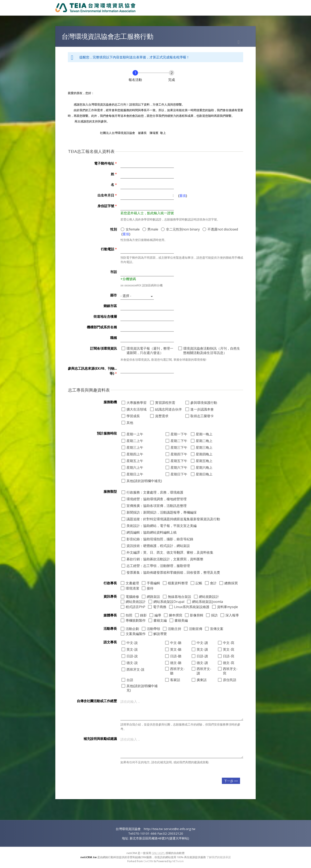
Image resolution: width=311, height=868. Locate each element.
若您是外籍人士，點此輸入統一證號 (147, 213)
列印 (239, 42)
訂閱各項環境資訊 (104, 348)
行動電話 (109, 249)
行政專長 (110, 583)
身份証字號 (107, 206)
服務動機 (110, 402)
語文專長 (110, 642)
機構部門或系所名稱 (102, 327)
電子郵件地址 (106, 163)
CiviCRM (148, 861)
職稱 (114, 338)
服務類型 (110, 491)
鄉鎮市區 (110, 306)
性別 (114, 229)
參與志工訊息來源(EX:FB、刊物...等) (92, 371)
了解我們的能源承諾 (219, 857)
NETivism (178, 861)
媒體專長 (110, 615)
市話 (114, 272)
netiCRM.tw (88, 857)
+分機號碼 (128, 279)
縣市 (114, 295)
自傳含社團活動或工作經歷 (97, 701)
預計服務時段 (107, 433)
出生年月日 (107, 195)
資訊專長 (110, 596)
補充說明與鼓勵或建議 (100, 739)
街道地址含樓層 (105, 316)
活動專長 (110, 629)
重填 (183, 196)
